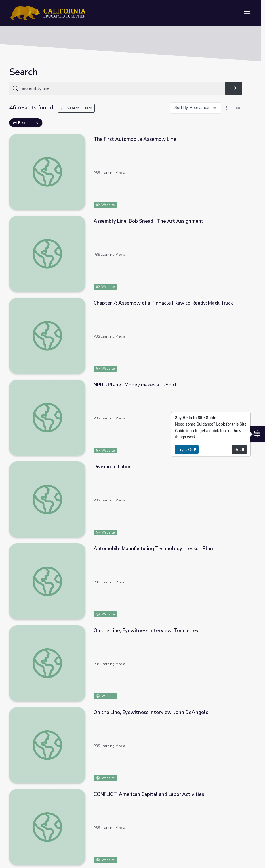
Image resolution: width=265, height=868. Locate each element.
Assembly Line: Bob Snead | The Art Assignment (148, 221)
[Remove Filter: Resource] (37, 123)
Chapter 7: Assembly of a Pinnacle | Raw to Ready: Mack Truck (163, 303)
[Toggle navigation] (247, 12)
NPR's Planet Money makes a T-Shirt (135, 385)
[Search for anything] (122, 88)
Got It (239, 449)
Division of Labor (112, 467)
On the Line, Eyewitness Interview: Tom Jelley (146, 631)
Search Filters (76, 108)
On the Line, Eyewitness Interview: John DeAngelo (151, 712)
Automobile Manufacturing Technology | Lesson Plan (153, 549)
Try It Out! (187, 449)
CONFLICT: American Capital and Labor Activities (149, 794)
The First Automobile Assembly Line (135, 139)
